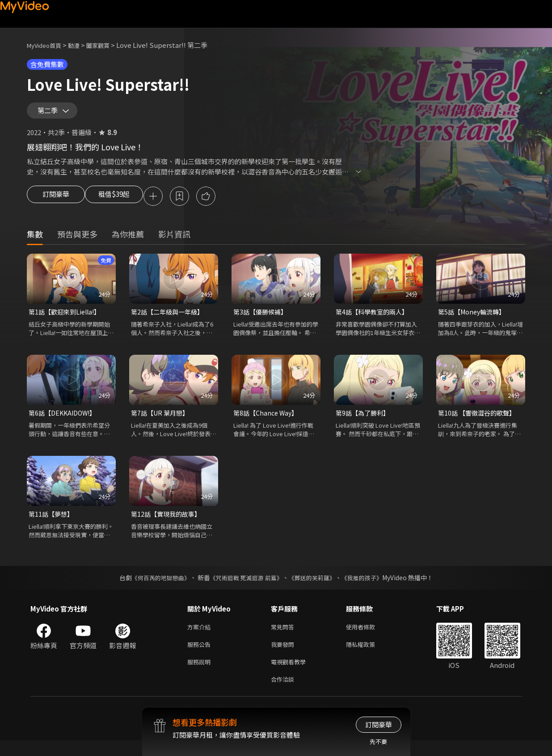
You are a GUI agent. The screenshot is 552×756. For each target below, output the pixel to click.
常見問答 (284, 638)
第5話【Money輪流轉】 (474, 320)
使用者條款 (368, 638)
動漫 (81, 45)
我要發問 (284, 656)
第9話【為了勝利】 (364, 422)
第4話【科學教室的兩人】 (374, 320)
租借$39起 (122, 203)
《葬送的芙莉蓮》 (315, 588)
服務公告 (201, 656)
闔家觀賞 (108, 45)
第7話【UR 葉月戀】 (162, 422)
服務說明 (201, 675)
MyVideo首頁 (47, 45)
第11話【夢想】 (52, 524)
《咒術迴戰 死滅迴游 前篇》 (245, 588)
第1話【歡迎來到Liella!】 (67, 320)
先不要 (378, 741)
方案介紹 (201, 638)
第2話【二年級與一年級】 (170, 320)
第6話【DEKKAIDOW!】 (65, 422)
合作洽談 (284, 694)
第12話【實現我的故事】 (168, 524)
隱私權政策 (368, 656)
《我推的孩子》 (368, 588)
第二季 (50, 114)
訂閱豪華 (56, 203)
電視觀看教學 (291, 675)
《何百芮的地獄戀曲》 (155, 588)
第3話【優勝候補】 (262, 320)
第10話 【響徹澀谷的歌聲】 (479, 422)
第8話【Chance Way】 (267, 422)
